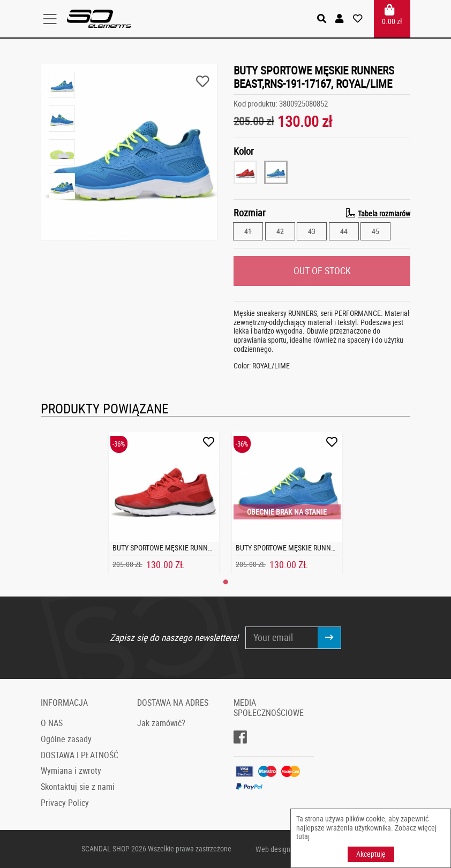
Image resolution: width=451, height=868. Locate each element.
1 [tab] (225, 582)
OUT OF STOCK (322, 270)
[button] (340, 19)
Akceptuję (371, 854)
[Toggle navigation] (54, 19)
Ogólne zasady (66, 739)
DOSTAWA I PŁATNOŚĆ (80, 754)
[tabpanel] (164, 503)
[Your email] (282, 638)
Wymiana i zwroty (71, 771)
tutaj (303, 836)
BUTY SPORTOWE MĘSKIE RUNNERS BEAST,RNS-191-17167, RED (207, 548)
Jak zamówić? (161, 723)
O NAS (52, 723)
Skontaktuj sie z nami (78, 787)
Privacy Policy (65, 803)
